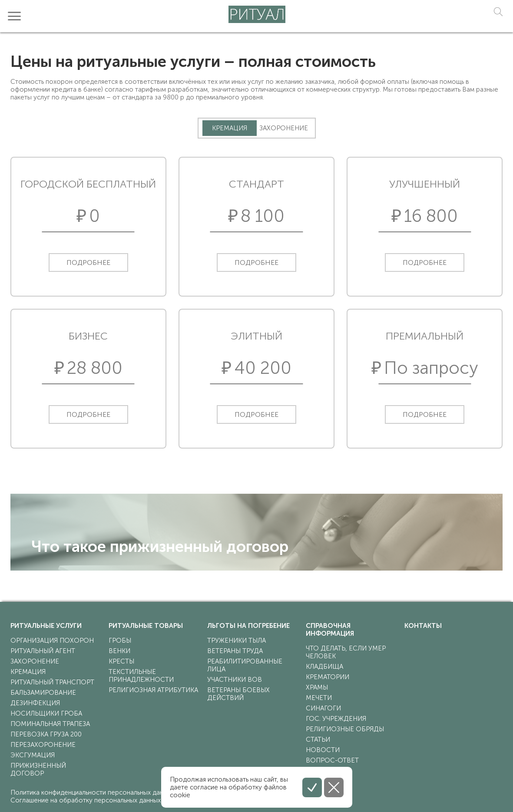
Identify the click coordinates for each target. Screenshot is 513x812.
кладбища (324, 667)
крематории (328, 677)
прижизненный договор (38, 769)
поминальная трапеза (50, 724)
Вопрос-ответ (332, 760)
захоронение (35, 661)
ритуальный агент (43, 651)
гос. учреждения (336, 719)
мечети (319, 698)
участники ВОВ (235, 680)
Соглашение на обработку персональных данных (86, 800)
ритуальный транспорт (52, 682)
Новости (323, 750)
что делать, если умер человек (346, 652)
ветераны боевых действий (238, 694)
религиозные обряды (345, 729)
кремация (28, 672)
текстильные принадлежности (141, 676)
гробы (120, 640)
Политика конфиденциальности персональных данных (92, 792)
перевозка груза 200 (46, 734)
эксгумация (33, 755)
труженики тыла (237, 640)
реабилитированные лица (245, 665)
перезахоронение (43, 745)
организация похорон (52, 640)
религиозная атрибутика (153, 690)
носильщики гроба (46, 713)
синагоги (323, 708)
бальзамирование (43, 693)
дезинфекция (35, 703)
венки (119, 651)
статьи (318, 739)
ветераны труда (235, 651)
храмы (317, 687)
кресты (121, 661)
